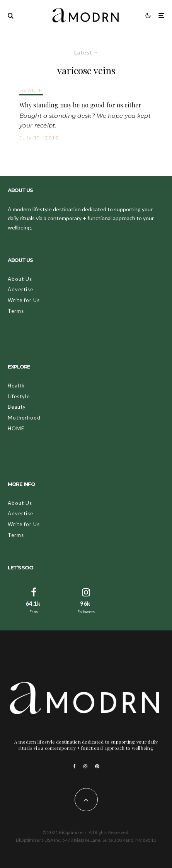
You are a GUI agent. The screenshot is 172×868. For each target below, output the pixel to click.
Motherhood (24, 418)
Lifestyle (19, 396)
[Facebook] (74, 766)
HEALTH (31, 90)
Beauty (17, 407)
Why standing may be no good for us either (80, 105)
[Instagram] (85, 766)
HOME (16, 428)
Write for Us (24, 300)
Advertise (20, 289)
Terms (16, 311)
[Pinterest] (97, 766)
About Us (20, 279)
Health (16, 386)
